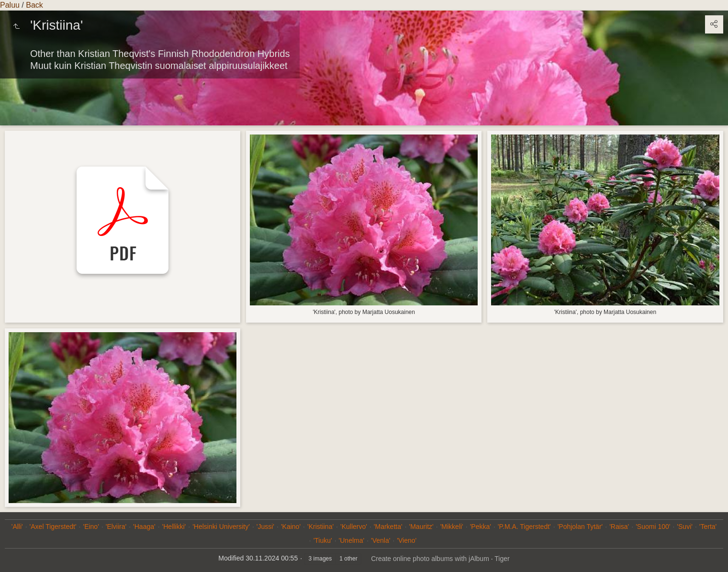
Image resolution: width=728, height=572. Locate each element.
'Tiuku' (323, 540)
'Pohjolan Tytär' (580, 527)
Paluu (10, 5)
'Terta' (708, 527)
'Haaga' (144, 527)
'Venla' (381, 540)
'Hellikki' (174, 527)
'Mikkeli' (452, 527)
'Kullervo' (354, 527)
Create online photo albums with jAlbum (430, 559)
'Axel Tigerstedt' (53, 527)
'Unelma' (352, 540)
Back (34, 5)
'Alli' (17, 527)
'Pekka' (481, 527)
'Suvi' (685, 527)
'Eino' (91, 527)
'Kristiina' (320, 527)
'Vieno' (407, 540)
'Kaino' (291, 527)
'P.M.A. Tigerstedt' (524, 527)
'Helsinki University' (221, 527)
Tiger (502, 559)
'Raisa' (619, 527)
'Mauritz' (421, 527)
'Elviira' (116, 527)
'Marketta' (388, 527)
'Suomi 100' (653, 527)
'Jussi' (265, 527)
